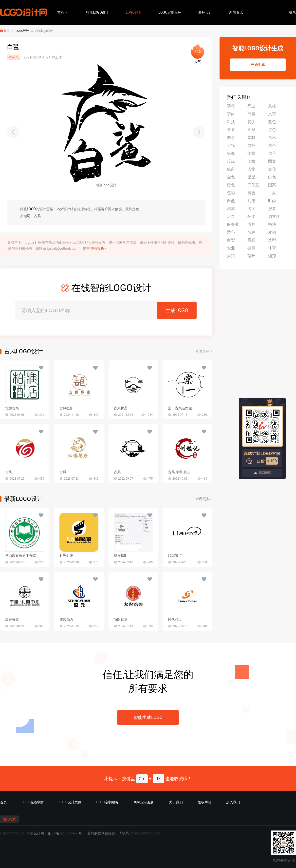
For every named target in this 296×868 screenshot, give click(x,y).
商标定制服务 (144, 802)
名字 (251, 209)
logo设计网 (36, 833)
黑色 (272, 145)
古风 (9, 472)
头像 (231, 153)
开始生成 (258, 65)
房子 (272, 153)
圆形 (251, 130)
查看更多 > (204, 351)
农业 (231, 248)
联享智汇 (175, 556)
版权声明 (204, 802)
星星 (251, 177)
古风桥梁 (121, 408)
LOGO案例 (134, 12)
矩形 (272, 256)
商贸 (231, 240)
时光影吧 (66, 556)
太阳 (231, 256)
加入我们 (233, 802)
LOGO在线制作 (33, 802)
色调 (251, 217)
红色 (272, 130)
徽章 (251, 248)
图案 (272, 185)
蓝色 (272, 122)
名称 (251, 232)
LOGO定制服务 (170, 12)
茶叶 (251, 256)
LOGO (31, 209)
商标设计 (205, 12)
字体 (231, 114)
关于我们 (176, 802)
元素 (251, 114)
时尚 (272, 201)
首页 (61, 12)
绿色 (251, 145)
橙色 (231, 185)
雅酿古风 (12, 408)
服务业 (233, 224)
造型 (272, 240)
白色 (272, 177)
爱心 (231, 232)
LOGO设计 (23, 31)
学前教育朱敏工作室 (21, 556)
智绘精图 (121, 556)
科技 (231, 122)
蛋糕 (251, 240)
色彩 (231, 193)
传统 (231, 161)
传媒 (251, 153)
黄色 (251, 193)
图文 (272, 161)
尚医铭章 (121, 620)
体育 (272, 248)
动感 (251, 201)
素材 (251, 138)
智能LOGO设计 (97, 12)
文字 (272, 114)
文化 (272, 169)
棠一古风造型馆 (180, 408)
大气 (231, 145)
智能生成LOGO (148, 717)
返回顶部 (262, 473)
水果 (231, 217)
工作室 (253, 185)
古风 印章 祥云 (179, 472)
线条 (231, 169)
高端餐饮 (12, 620)
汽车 (231, 209)
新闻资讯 (236, 12)
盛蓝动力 (66, 620)
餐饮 (251, 122)
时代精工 (175, 620)
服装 (272, 209)
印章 (251, 161)
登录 (293, 12)
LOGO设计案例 (70, 802)
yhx (14, 57)
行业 (251, 106)
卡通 (231, 130)
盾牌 (251, 224)
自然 (231, 201)
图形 (231, 138)
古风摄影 (66, 408)
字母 (231, 106)
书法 (272, 224)
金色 (231, 177)
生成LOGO (177, 310)
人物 (251, 169)
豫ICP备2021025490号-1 (66, 833)
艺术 (272, 138)
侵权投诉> (98, 248)
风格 (272, 106)
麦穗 (272, 232)
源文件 (274, 217)
